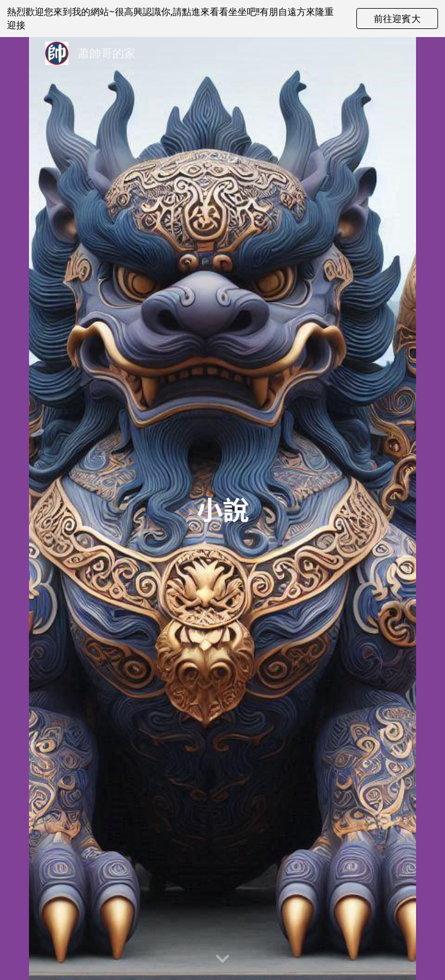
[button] (222, 959)
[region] (222, 19)
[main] (222, 509)
